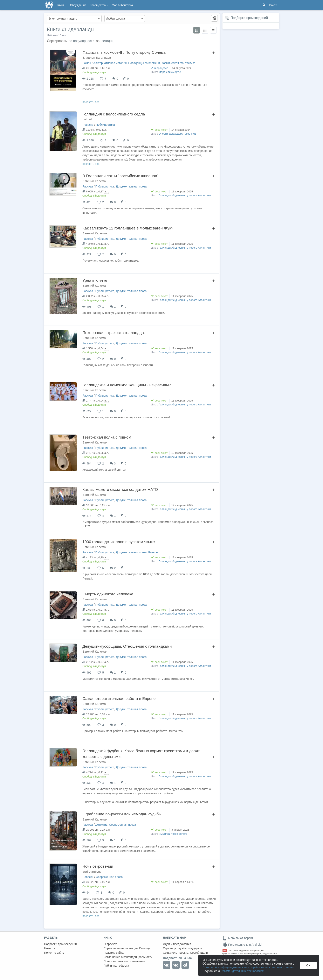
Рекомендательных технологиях (242, 971)
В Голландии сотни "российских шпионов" (120, 176)
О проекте (110, 944)
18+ (225, 950)
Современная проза (122, 825)
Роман (87, 63)
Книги (62, 5)
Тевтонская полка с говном (107, 437)
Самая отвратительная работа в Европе (119, 699)
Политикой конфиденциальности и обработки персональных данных (249, 967)
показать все (91, 102)
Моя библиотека (122, 5)
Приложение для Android (242, 945)
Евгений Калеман (95, 181)
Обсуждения (78, 5)
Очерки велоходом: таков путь (177, 134)
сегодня (108, 41)
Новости (50, 948)
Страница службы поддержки (183, 948)
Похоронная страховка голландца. (114, 333)
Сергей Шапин (200, 953)
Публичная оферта (116, 966)
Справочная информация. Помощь (127, 948)
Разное (153, 552)
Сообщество (99, 5)
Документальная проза (131, 186)
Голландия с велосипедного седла (114, 114)
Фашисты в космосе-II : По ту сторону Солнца (124, 52)
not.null (87, 119)
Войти (273, 5)
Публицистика (105, 125)
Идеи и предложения (177, 944)
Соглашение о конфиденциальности (128, 957)
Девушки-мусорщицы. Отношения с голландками (127, 646)
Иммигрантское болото (173, 834)
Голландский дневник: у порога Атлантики (185, 195)
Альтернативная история (110, 63)
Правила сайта (114, 953)
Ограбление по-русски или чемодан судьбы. (122, 814)
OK (308, 965)
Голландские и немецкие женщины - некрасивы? (127, 385)
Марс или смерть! (170, 72)
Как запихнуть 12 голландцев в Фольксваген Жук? (128, 228)
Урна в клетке (95, 280)
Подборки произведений (249, 18)
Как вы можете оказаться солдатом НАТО (120, 489)
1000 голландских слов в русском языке (119, 542)
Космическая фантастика (178, 63)
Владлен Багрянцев (97, 58)
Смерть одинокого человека (108, 594)
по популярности (81, 41)
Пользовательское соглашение (124, 961)
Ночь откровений (98, 866)
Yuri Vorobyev (92, 872)
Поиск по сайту (54, 953)
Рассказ (88, 186)
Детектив (101, 825)
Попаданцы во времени (144, 63)
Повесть (88, 125)
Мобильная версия (238, 938)
